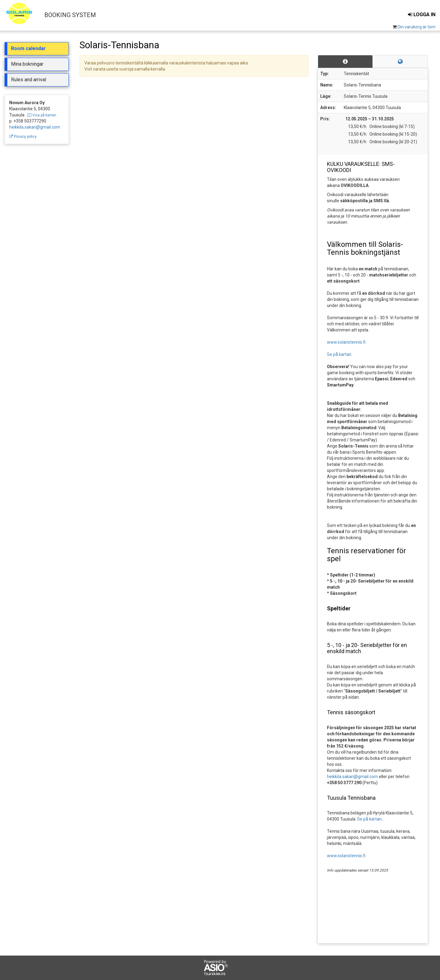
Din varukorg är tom (416, 27)
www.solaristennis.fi (346, 342)
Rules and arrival (29, 80)
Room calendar (28, 48)
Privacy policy (23, 137)
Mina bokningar (27, 64)
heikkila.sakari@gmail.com (35, 127)
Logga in (422, 15)
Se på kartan (339, 354)
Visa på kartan (42, 115)
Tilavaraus (215, 974)
